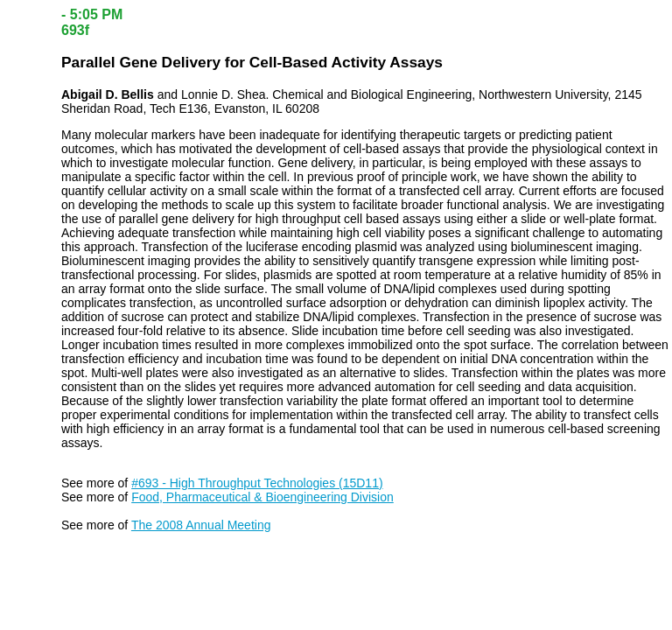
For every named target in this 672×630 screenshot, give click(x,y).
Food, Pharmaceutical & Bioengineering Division (262, 497)
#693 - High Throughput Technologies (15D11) (257, 483)
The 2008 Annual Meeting (201, 525)
